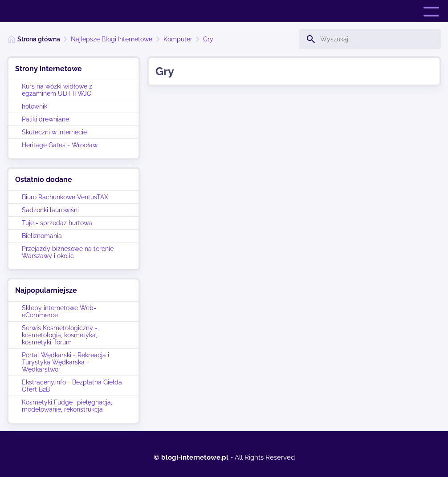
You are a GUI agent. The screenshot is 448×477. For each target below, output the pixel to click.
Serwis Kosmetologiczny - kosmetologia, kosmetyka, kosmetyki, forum (60, 335)
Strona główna (39, 39)
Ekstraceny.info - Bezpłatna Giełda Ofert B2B (72, 386)
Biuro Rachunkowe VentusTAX (65, 197)
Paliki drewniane (45, 119)
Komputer (178, 39)
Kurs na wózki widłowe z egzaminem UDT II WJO (57, 90)
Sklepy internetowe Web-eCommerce (59, 311)
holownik (35, 106)
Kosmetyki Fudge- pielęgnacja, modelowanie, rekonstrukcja (67, 406)
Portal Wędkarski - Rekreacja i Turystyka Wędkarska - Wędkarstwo (65, 362)
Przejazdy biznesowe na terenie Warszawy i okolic (68, 252)
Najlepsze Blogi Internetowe (112, 39)
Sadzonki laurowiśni (50, 210)
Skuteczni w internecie (54, 132)
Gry (208, 39)
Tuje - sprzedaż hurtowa (57, 223)
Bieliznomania (42, 236)
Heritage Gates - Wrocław (60, 145)
